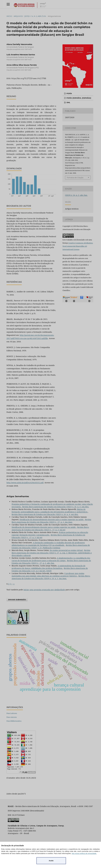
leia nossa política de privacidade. (84, 853)
